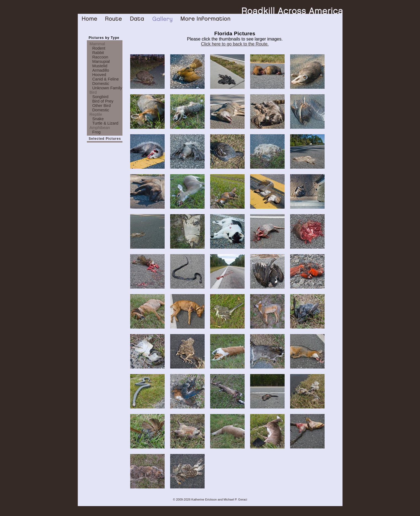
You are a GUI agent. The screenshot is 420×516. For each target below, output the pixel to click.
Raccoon (100, 57)
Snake (98, 119)
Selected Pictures (105, 139)
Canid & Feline (106, 79)
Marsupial (101, 61)
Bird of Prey (103, 101)
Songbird (101, 97)
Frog (97, 132)
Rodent (99, 48)
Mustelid (100, 66)
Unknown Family (107, 88)
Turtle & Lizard (105, 123)
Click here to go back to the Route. (235, 44)
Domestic (101, 84)
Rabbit (98, 53)
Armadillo (101, 70)
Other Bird (102, 106)
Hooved (99, 75)
